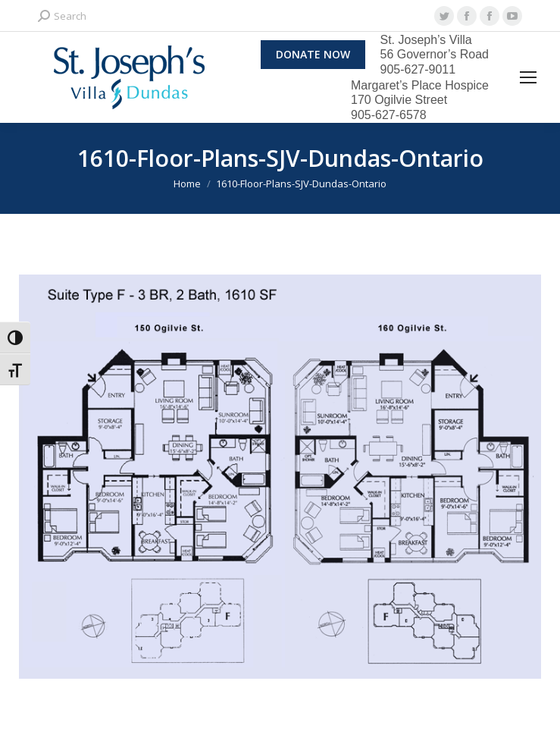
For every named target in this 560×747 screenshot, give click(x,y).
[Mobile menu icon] (528, 77)
